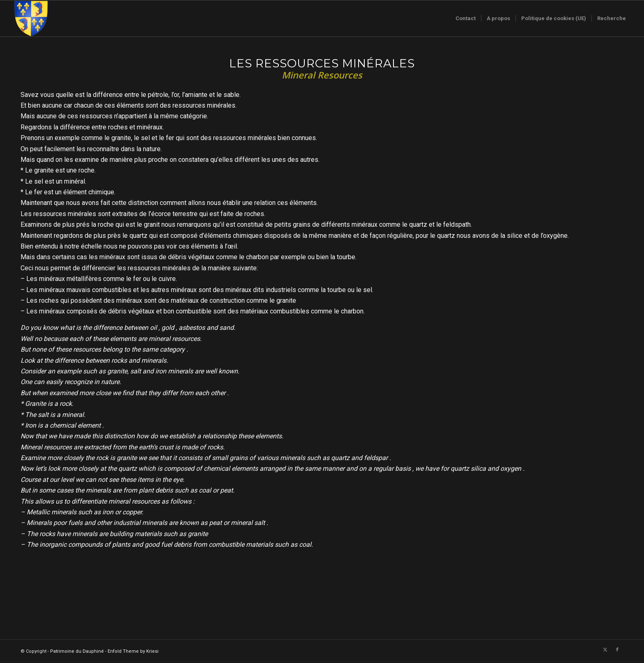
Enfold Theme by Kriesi (133, 651)
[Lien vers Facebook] (617, 650)
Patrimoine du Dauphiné (77, 651)
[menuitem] (466, 18)
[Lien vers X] (605, 650)
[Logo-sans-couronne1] (31, 18)
